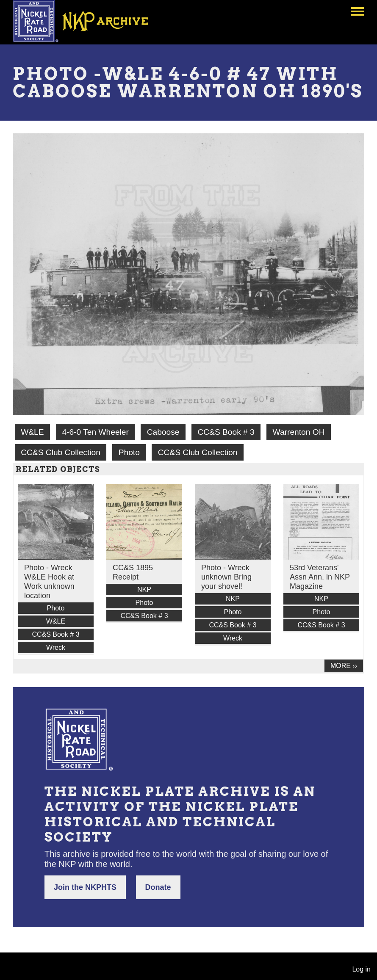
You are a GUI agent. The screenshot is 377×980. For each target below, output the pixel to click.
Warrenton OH (299, 432)
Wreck (56, 647)
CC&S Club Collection (61, 452)
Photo (129, 452)
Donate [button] (158, 887)
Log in (361, 969)
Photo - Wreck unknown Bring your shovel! (226, 577)
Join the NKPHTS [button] (85, 887)
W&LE (32, 432)
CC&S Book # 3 (226, 432)
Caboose (163, 432)
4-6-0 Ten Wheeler (95, 432)
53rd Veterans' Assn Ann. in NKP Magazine (320, 577)
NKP (144, 589)
